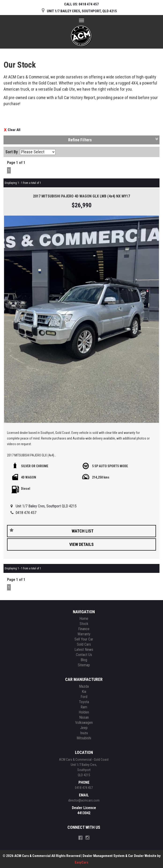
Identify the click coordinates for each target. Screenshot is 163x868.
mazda (84, 686)
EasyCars (81, 862)
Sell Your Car (84, 639)
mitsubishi (84, 738)
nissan (84, 717)
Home (84, 619)
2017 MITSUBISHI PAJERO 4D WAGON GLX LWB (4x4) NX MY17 (81, 196)
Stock (84, 624)
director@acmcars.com (84, 800)
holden (84, 712)
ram (84, 707)
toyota (84, 702)
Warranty (84, 634)
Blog (84, 660)
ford (84, 697)
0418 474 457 (26, 513)
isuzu (84, 733)
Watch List (83, 531)
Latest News (84, 650)
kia (84, 692)
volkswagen (84, 723)
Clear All (14, 130)
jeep (84, 728)
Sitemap (84, 665)
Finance (84, 629)
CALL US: (81, 4)
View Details (81, 544)
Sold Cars (84, 644)
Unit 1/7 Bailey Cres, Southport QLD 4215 (46, 506)
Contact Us (84, 655)
